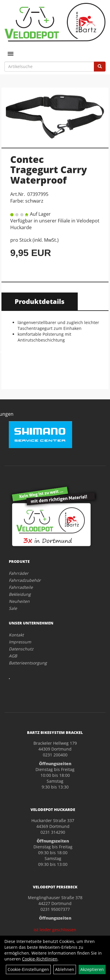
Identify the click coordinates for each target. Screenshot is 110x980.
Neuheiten (19, 601)
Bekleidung (20, 594)
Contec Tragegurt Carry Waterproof (49, 169)
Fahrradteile (21, 587)
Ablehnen (65, 969)
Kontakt (16, 635)
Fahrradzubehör (25, 580)
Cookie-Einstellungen (28, 969)
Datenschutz (21, 649)
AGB (13, 656)
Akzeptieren (92, 969)
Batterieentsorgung (28, 663)
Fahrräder (19, 573)
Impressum (20, 642)
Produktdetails (40, 301)
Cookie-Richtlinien (40, 959)
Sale (13, 608)
